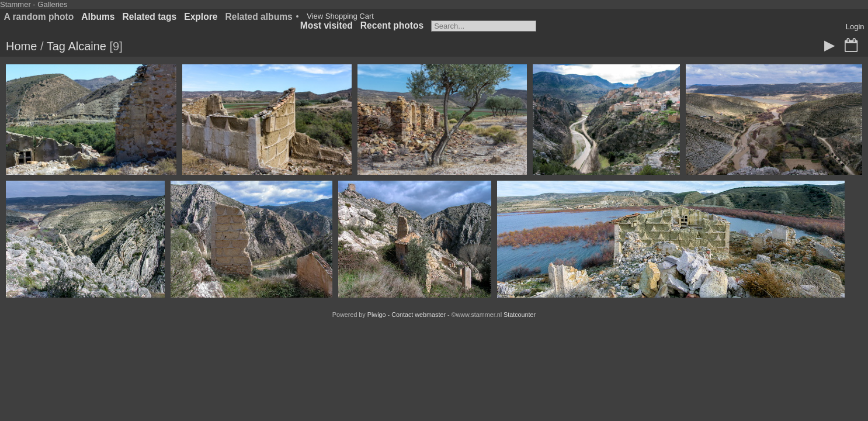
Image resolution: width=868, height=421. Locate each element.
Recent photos (392, 25)
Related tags (150, 17)
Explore (201, 17)
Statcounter (520, 315)
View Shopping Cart (340, 16)
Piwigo (377, 315)
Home (21, 46)
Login (855, 27)
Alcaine (87, 46)
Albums (98, 17)
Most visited (327, 25)
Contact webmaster (419, 315)
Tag (56, 46)
